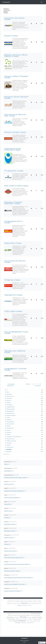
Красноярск (16, 617)
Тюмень (32, 621)
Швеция (25, 605)
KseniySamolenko (8, 468)
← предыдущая (11, 384)
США (29, 603)
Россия (24, 603)
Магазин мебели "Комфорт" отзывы (16, 77)
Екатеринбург (36, 614)
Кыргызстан (10, 603)
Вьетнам (24, 600)
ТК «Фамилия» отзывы (14, 171)
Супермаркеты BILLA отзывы (13, 222)
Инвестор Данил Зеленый (11, 497)
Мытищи (29, 617)
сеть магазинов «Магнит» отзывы (15, 262)
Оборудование (11, 409)
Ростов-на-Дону (37, 619)
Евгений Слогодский (10, 551)
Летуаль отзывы (11, 36)
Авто (8, 392)
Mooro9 (6, 502)
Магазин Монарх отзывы (15, 132)
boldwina (6, 568)
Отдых (8, 418)
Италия (31, 602)
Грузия (9, 602)
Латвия (15, 603)
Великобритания (17, 600)
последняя (38, 386)
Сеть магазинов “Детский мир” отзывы (15, 115)
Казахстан (35, 602)
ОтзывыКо (6, 2)
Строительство (11, 439)
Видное (17, 614)
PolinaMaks (7, 582)
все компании (6, 454)
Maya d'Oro (7, 504)
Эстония (29, 605)
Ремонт (9, 435)
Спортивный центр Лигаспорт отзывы (13, 149)
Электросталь (30, 623)
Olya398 (6, 488)
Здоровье (9, 398)
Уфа (35, 621)
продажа (9, 451)
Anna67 (6, 542)
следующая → (11, 386)
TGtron (6, 464)
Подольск (25, 619)
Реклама (9, 432)
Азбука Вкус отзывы (13, 243)
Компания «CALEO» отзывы (12, 571)
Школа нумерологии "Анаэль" (12, 591)
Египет (13, 602)
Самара (10, 621)
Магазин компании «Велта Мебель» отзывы (16, 56)
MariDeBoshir (8, 471)
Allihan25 (6, 515)
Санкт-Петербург (19, 621)
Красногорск (37, 615)
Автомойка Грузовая (10, 524)
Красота (9, 401)
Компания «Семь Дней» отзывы (14, 19)
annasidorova (7, 588)
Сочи (28, 621)
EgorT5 (6, 548)
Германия (29, 600)
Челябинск (18, 623)
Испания (26, 602)
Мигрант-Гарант (9, 538)
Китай (40, 602)
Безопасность (10, 396)
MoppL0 (6, 495)
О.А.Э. (19, 603)
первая (28, 384)
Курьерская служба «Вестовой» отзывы (15, 477)
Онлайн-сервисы (11, 415)
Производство (10, 422)
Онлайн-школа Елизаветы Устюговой (14, 584)
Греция (39, 600)
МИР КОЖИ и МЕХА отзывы (16, 186)
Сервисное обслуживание (14, 437)
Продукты (9, 420)
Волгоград (22, 614)
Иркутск (10, 615)
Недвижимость (11, 407)
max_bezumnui (7, 535)
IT (7, 390)
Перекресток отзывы (13, 295)
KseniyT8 (6, 482)
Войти (25, 642)
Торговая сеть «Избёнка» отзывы (15, 352)
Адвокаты (9, 394)
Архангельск (11, 614)
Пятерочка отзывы (12, 280)
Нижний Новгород (37, 617)
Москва (23, 617)
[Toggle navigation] (42, 2)
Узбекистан (39, 603)
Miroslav (6, 555)
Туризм (8, 445)
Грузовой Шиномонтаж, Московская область (16, 564)
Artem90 (6, 508)
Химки (39, 621)
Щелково (24, 623)
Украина (20, 605)
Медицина (9, 405)
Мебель (9, 403)
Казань (15, 615)
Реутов (30, 619)
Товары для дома (11, 441)
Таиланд (33, 603)
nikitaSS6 (6, 562)
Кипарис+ (7, 544)
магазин (9, 449)
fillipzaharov (7, 575)
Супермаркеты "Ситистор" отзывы (16, 369)
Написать (42, 642)
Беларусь (10, 600)
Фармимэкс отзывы (9, 531)
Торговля (9, 443)
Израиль (18, 602)
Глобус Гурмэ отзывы (13, 311)
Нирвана (7, 518)
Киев (32, 615)
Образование (10, 411)
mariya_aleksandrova (8, 475)
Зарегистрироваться (25, 641)
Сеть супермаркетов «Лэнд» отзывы (16, 332)
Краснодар (10, 617)
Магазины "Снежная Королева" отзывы (13, 203)
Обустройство (10, 413)
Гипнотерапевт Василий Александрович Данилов (18, 578)
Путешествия (10, 424)
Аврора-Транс (8, 511)
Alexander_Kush (8, 462)
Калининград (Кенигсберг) (23, 615)
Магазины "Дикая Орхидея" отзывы (16, 97)
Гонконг (34, 600)
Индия (22, 602)
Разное (8, 430)
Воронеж (28, 614)
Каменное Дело (9, 484)
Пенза (17, 619)
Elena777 (6, 528)
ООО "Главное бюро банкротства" (14, 558)
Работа (8, 426)
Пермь (21, 619)
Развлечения (10, 428)
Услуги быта (10, 447)
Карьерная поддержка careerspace (14, 491)
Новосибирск (11, 619)
